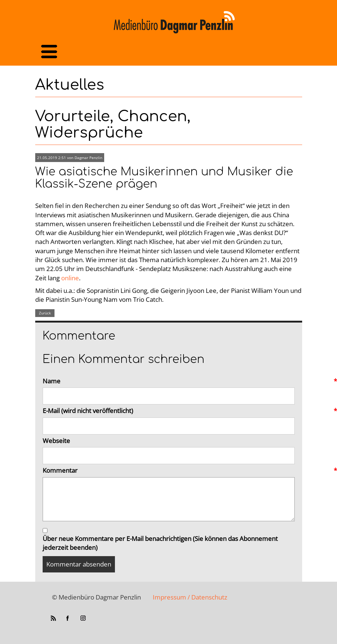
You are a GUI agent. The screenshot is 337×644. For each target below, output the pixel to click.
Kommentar (169, 470)
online (70, 278)
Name (169, 381)
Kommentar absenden (79, 564)
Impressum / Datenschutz (190, 597)
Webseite (56, 441)
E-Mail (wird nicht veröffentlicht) (169, 411)
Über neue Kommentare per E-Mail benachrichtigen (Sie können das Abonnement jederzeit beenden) (160, 543)
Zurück (45, 313)
